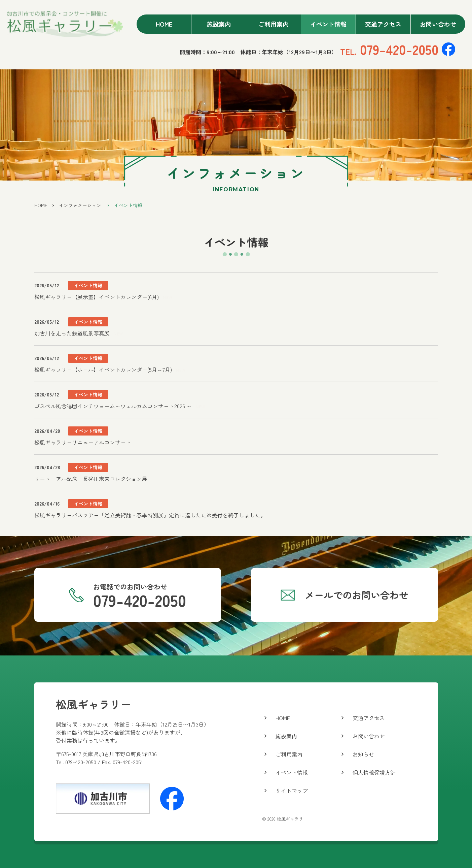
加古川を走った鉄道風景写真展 (72, 333)
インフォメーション (80, 205)
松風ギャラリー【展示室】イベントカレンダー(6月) (97, 297)
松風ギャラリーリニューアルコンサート (83, 442)
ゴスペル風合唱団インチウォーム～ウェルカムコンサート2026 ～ (113, 406)
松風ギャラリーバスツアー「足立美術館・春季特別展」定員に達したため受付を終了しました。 (150, 515)
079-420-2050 (389, 49)
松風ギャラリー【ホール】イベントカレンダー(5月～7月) (103, 369)
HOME (41, 205)
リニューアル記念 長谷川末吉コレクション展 (91, 479)
